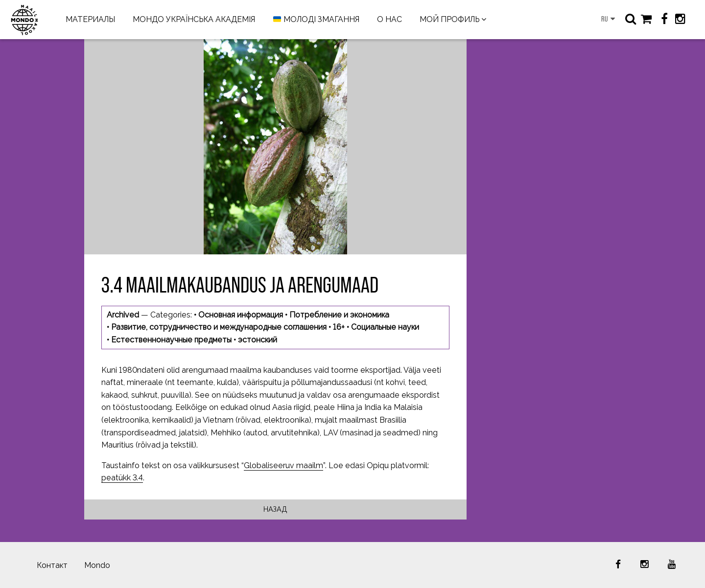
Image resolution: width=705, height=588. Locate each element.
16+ (339, 327)
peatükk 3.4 (122, 478)
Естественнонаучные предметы (171, 340)
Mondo (97, 565)
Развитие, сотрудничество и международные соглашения (219, 327)
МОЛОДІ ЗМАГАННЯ (316, 20)
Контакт (52, 565)
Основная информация (241, 315)
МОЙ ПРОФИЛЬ (449, 19)
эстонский (258, 340)
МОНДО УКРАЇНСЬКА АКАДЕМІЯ (194, 19)
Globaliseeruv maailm (283, 465)
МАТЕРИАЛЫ (90, 19)
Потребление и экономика (339, 315)
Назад (275, 509)
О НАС (389, 19)
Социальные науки (385, 327)
